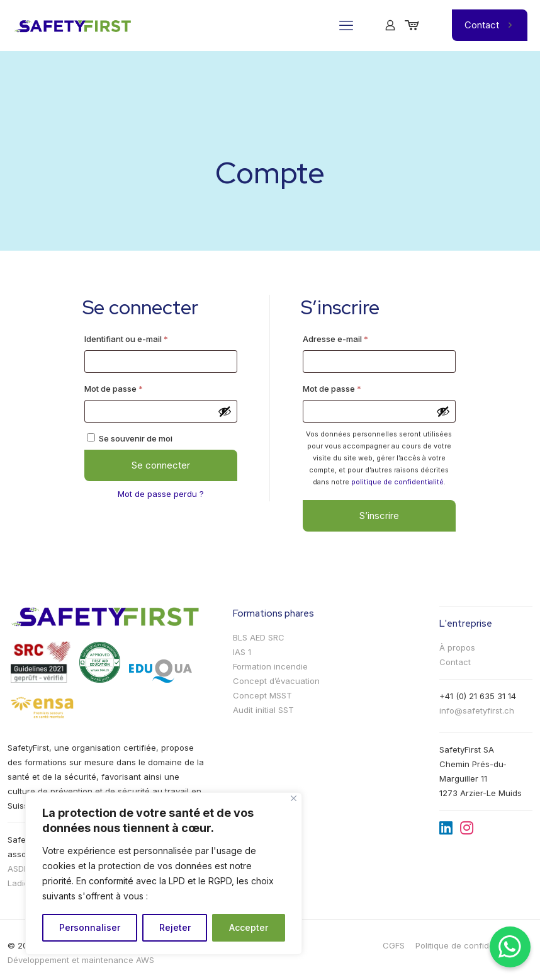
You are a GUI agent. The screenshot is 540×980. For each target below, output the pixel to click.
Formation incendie (270, 666)
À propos (457, 647)
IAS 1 (242, 652)
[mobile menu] (346, 25)
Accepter (249, 927)
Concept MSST (262, 695)
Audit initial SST (263, 710)
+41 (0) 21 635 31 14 (478, 696)
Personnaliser (90, 927)
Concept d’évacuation (276, 681)
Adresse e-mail (357, 337)
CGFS (394, 945)
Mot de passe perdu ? (161, 494)
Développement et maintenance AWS (81, 960)
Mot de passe (135, 387)
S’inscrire (379, 516)
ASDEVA (23, 869)
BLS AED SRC (259, 637)
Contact (490, 25)
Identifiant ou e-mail (147, 337)
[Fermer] (294, 798)
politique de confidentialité (397, 482)
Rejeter (175, 927)
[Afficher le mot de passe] (225, 411)
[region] (164, 874)
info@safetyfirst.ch (477, 710)
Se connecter (161, 465)
